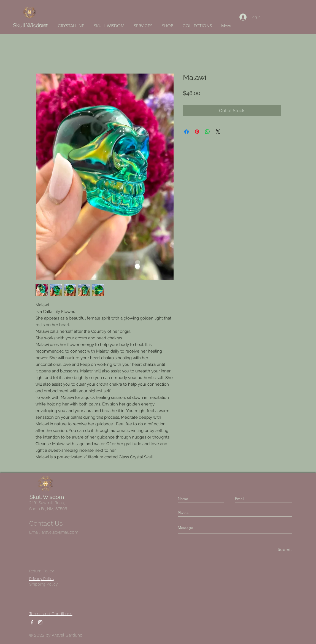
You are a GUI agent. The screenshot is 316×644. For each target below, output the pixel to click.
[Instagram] (40, 622)
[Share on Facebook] (187, 132)
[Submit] (284, 550)
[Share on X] (218, 132)
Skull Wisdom (30, 25)
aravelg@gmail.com (60, 532)
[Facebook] (32, 622)
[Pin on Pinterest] (197, 132)
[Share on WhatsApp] (207, 132)
